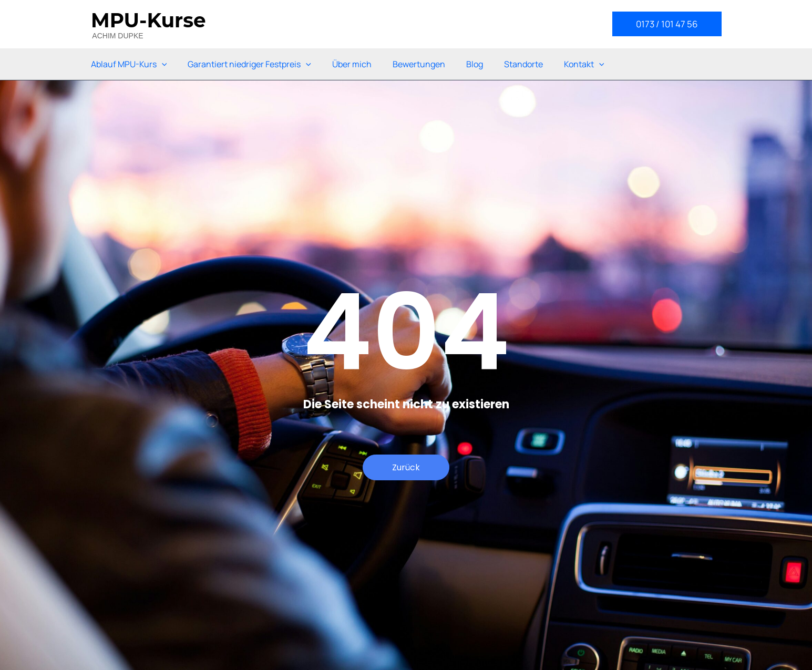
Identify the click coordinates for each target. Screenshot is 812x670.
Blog (475, 64)
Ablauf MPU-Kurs (129, 64)
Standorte (523, 64)
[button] (667, 24)
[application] (162, 64)
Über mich (352, 64)
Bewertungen (419, 64)
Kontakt (584, 64)
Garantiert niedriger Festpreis (249, 64)
